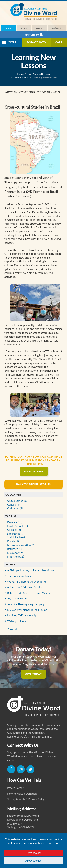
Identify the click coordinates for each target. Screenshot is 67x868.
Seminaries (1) (15, 534)
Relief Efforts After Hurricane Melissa (29, 593)
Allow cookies (33, 861)
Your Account (33, 34)
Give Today (33, 674)
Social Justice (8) (17, 537)
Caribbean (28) (16, 508)
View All (12, 628)
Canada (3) (13, 504)
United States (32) (18, 501)
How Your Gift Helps (39, 74)
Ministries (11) (16, 557)
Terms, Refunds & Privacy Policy (26, 799)
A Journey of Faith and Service (25, 587)
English (9, 28)
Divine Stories (21, 77)
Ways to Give (34, 471)
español (39, 28)
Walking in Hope (17, 621)
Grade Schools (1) (17, 526)
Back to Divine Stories (33, 484)
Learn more (53, 843)
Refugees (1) (14, 549)
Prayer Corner (15, 788)
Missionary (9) (15, 553)
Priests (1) (13, 541)
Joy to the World (17, 598)
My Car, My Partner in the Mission (27, 610)
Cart (59, 42)
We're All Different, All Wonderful (27, 582)
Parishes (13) (15, 522)
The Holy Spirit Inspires (21, 576)
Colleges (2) (14, 530)
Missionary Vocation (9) (21, 545)
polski (24, 28)
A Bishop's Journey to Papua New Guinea (31, 570)
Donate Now (36, 42)
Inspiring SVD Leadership (22, 615)
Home (20, 74)
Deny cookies (33, 853)
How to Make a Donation (22, 794)
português (57, 28)
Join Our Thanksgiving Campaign (26, 604)
